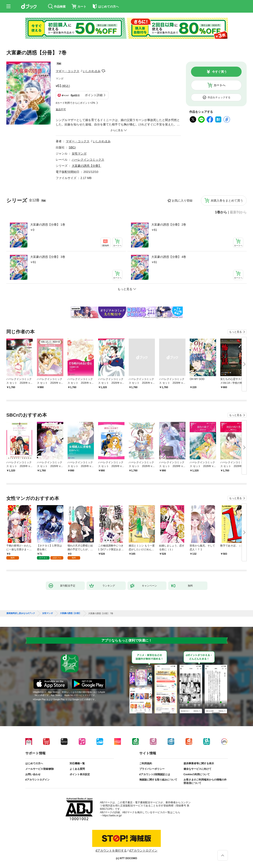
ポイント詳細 (94, 95)
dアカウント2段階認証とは (155, 774)
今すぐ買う (219, 72)
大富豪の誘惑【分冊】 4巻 (169, 257)
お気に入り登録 (182, 201)
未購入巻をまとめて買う (227, 201)
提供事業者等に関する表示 (199, 763)
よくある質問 (77, 769)
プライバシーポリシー (152, 769)
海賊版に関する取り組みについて (158, 780)
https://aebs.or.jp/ (112, 816)
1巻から (221, 212)
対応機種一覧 (77, 763)
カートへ (219, 85)
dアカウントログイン (37, 780)
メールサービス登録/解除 (40, 769)
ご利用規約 (146, 763)
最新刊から (238, 212)
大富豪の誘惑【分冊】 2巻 (169, 225)
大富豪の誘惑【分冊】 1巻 (48, 225)
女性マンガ (79, 153)
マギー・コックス (68, 71)
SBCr (72, 147)
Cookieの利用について (197, 774)
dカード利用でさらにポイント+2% (75, 103)
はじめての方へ (34, 763)
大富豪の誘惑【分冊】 (87, 166)
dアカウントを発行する (111, 851)
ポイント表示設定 (80, 774)
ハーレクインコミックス (88, 160)
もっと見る (235, 332)
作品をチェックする (219, 97)
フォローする (103, 71)
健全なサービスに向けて (198, 769)
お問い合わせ (33, 774)
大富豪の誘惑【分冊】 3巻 (48, 257)
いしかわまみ (92, 71)
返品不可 (61, 109)
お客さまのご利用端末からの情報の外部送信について (205, 781)
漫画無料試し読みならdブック (21, 613)
